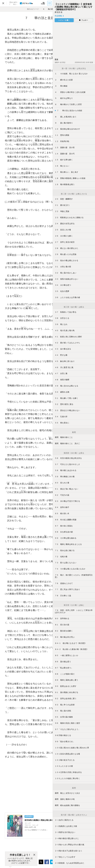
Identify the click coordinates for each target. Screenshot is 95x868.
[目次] (50, 3)
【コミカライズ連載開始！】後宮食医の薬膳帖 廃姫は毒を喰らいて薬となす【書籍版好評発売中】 (74, 7)
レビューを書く (64, 20)
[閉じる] (34, 855)
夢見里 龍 (59, 12)
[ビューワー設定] (43, 3)
